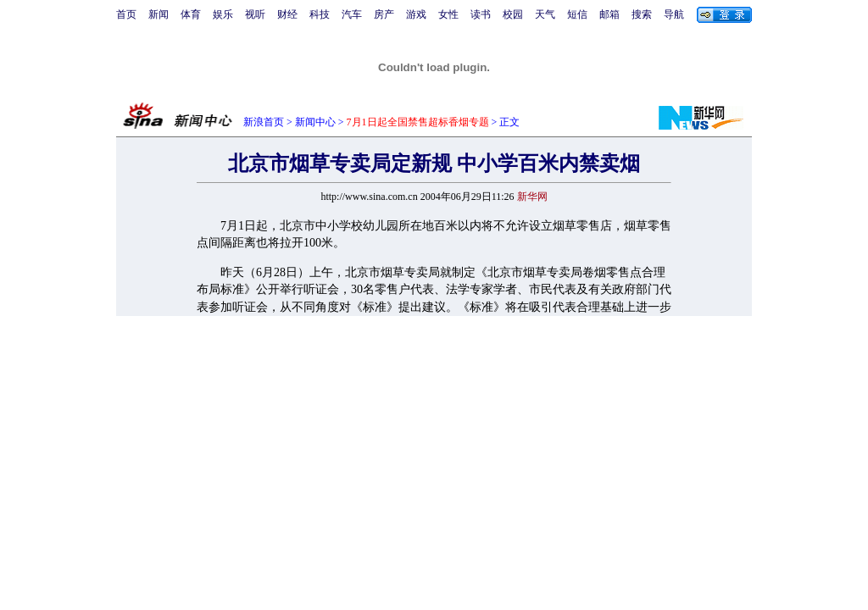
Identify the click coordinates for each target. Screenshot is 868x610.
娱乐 (223, 14)
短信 (577, 14)
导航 (674, 14)
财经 (287, 14)
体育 (191, 14)
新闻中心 (315, 122)
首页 (126, 14)
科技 (320, 14)
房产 (384, 14)
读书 (481, 14)
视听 (255, 14)
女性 (448, 14)
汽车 (352, 14)
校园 (513, 14)
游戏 (416, 14)
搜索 (642, 14)
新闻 (159, 14)
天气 (545, 14)
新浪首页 (264, 122)
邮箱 (609, 14)
